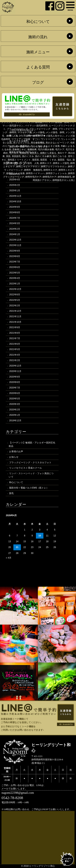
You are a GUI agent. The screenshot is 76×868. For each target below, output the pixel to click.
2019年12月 (15, 421)
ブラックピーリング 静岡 (43, 129)
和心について (38, 22)
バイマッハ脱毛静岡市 (36, 126)
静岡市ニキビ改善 (16, 173)
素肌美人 (34, 153)
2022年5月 (15, 300)
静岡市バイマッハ (35, 173)
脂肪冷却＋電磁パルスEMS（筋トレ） (29, 488)
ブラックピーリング (17, 129)
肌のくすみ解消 (43, 156)
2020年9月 (15, 377)
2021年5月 (15, 349)
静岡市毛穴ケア (33, 177)
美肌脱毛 (16, 156)
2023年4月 (15, 278)
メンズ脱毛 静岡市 (29, 136)
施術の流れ (38, 37)
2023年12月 (15, 240)
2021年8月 (15, 333)
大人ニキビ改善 (52, 146)
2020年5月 (15, 399)
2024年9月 (15, 207)
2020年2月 (15, 410)
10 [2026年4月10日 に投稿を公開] (40, 536)
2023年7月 (15, 262)
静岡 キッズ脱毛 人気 (26, 163)
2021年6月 (15, 344)
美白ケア (62, 153)
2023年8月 (15, 256)
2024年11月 (15, 196)
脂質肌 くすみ (48, 160)
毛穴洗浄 (14, 153)
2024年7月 (15, 218)
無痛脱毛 (24, 153)
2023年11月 (15, 245)
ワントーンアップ (50, 139)
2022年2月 (15, 306)
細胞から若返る (48, 153)
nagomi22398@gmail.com (18, 793)
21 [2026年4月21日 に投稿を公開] (17, 548)
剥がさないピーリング (57, 143)
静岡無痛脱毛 (65, 177)
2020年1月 (15, 415)
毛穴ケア (60, 149)
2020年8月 (15, 382)
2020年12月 (15, 366)
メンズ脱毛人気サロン (53, 136)
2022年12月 (15, 289)
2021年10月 (15, 322)
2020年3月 (15, 404)
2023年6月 (15, 267)
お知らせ (14, 457)
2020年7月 (15, 388)
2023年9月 (15, 251)
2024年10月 (15, 201)
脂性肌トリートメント (19, 160)
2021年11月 (15, 317)
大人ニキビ (36, 146)
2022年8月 (15, 295)
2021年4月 (15, 355)
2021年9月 (15, 328)
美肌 (8, 156)
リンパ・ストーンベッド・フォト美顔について (31, 475)
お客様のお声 (16, 452)
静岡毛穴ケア (50, 177)
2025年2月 (15, 185)
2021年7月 (15, 338)
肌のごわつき (60, 156)
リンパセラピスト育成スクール (26, 468)
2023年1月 (15, 284)
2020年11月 (15, 371)
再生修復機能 (38, 143)
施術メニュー (38, 52)
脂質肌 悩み (65, 160)
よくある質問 (38, 67)
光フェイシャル (21, 143)
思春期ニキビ (19, 149)
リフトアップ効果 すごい (26, 139)
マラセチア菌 (25, 132)
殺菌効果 (32, 149)
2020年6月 (15, 393)
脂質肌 (36, 160)
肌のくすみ (28, 156)
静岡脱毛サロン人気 (63, 180)
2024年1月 (15, 234)
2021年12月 (15, 311)
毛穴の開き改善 (46, 149)
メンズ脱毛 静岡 (55, 132)
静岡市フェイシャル (56, 173)
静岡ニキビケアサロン (28, 166)
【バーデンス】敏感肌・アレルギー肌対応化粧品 (32, 445)
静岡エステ (46, 163)
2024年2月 (15, 229)
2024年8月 (15, 213)
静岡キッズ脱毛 (61, 163)
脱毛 (11, 494)
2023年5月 (15, 273)
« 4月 (9, 558)
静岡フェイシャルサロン (54, 166)
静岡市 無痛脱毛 (33, 170)
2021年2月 (15, 360)
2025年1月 (15, 191)
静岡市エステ (50, 170)
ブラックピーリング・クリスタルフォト (30, 463)
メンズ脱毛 (39, 132)
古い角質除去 (22, 146)
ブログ (38, 82)
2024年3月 (15, 223)
